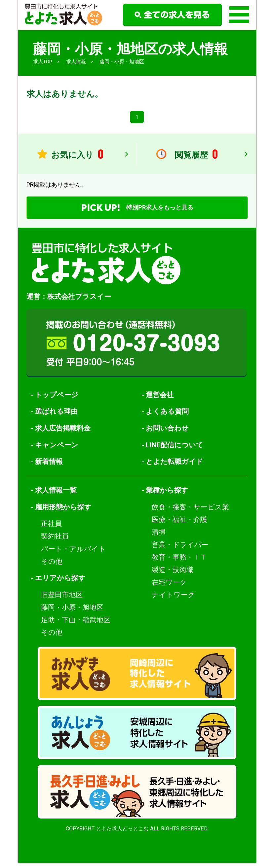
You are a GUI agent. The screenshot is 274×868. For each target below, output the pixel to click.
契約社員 (55, 542)
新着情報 (49, 467)
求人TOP (43, 62)
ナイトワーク (173, 600)
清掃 (159, 537)
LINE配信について (175, 450)
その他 (52, 567)
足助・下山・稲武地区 (76, 625)
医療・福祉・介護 (179, 525)
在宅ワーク (169, 587)
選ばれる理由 (56, 417)
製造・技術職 (173, 575)
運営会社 (160, 400)
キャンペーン (57, 450)
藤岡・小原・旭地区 (72, 612)
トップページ (57, 400)
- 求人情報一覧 (54, 496)
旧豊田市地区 (62, 600)
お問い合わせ (167, 433)
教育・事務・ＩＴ (179, 562)
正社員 (51, 529)
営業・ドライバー (180, 550)
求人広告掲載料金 (63, 433)
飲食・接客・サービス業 (190, 512)
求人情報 (76, 62)
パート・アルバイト (73, 554)
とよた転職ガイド (175, 467)
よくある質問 (167, 417)
